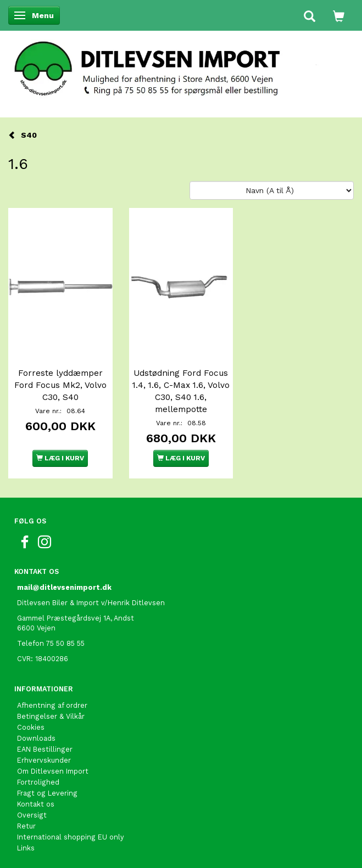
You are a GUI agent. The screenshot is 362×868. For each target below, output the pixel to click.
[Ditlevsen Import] (181, 65)
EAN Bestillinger (45, 749)
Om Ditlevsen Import (53, 771)
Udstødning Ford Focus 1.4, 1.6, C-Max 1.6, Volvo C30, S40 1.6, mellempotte (181, 391)
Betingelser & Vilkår (51, 716)
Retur (26, 826)
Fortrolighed (38, 782)
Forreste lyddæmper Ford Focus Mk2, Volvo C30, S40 (60, 385)
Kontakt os (36, 804)
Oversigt (32, 815)
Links (26, 848)
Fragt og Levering (47, 793)
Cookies (31, 727)
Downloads (36, 738)
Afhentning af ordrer (52, 705)
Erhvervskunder (44, 760)
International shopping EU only (71, 837)
